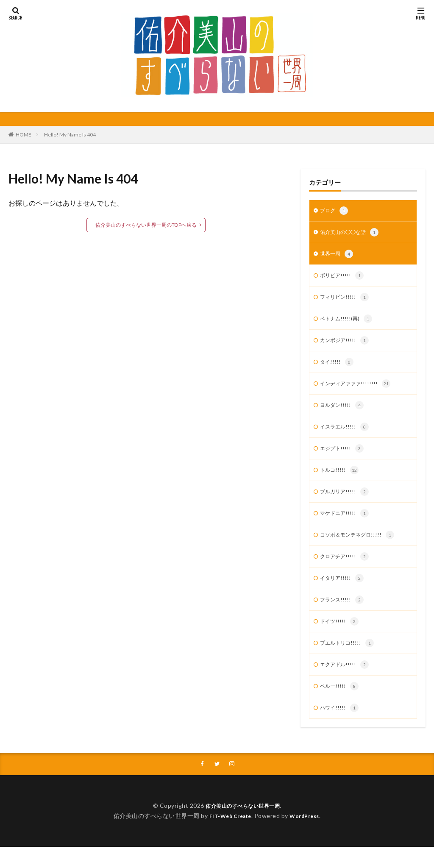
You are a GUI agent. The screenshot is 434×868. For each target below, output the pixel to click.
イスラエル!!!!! (346, 436)
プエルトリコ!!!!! (349, 661)
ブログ (335, 211)
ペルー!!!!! (341, 706)
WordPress (308, 837)
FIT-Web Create (228, 837)
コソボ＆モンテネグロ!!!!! (361, 548)
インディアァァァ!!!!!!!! (359, 391)
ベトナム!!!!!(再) (348, 324)
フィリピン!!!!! (346, 301)
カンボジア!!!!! (346, 346)
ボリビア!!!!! (344, 279)
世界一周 (338, 256)
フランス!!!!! (344, 616)
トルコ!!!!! (341, 481)
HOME (24, 135)
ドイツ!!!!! (341, 638)
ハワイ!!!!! (341, 728)
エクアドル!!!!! (346, 683)
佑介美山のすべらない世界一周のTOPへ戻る (146, 225)
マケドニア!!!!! (346, 526)
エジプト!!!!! (344, 459)
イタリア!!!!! (344, 593)
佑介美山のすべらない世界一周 (243, 827)
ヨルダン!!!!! (344, 414)
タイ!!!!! (338, 369)
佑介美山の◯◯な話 (353, 234)
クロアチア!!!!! (346, 571)
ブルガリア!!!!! (346, 504)
